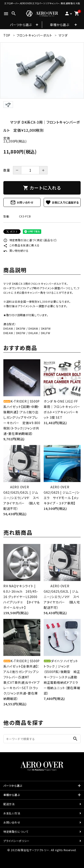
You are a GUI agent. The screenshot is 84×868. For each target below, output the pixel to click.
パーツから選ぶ (21, 25)
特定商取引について (16, 832)
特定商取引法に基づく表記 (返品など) (30, 240)
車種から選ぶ (59, 25)
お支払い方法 (12, 813)
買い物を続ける (16, 251)
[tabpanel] (42, 70)
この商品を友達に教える (21, 245)
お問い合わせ (22, 202)
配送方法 (9, 804)
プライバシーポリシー (16, 841)
